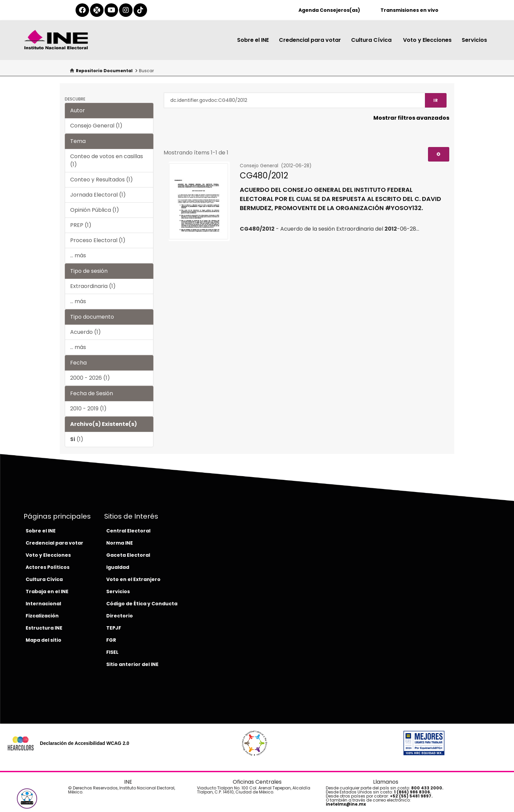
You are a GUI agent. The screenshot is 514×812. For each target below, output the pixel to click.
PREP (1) (81, 225)
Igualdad (118, 567)
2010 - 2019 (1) (88, 409)
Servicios (474, 40)
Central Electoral (128, 531)
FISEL (112, 652)
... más (78, 255)
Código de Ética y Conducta (142, 604)
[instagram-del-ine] (126, 10)
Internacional (43, 604)
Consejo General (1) (96, 126)
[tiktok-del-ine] (140, 10)
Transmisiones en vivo (409, 10)
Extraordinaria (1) (93, 286)
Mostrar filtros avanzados (411, 118)
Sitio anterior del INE (132, 664)
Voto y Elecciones (427, 40)
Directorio (120, 616)
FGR (111, 640)
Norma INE (120, 543)
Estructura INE (44, 628)
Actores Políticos (48, 567)
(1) (77, 439)
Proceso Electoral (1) (98, 240)
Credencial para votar (310, 40)
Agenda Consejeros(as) (329, 10)
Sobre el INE (253, 40)
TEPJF (114, 628)
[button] (27, 799)
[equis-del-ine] (97, 10)
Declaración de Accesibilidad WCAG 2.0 (84, 743)
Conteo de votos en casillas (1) (107, 160)
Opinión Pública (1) (95, 210)
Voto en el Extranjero (133, 579)
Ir (436, 100)
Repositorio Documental (104, 71)
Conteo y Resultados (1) (102, 180)
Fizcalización (42, 616)
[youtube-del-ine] (111, 10)
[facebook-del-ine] (82, 10)
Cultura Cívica (372, 40)
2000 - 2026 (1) (90, 378)
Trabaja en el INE (47, 591)
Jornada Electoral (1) (98, 195)
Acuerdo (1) (85, 332)
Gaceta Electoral (128, 555)
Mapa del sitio (44, 640)
